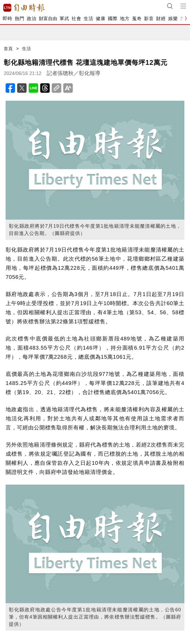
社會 (76, 19)
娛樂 (173, 19)
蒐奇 (137, 19)
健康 (101, 19)
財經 (161, 19)
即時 (7, 19)
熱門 (19, 19)
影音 (149, 19)
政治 (32, 19)
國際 (113, 19)
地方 (125, 19)
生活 (88, 19)
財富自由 (48, 19)
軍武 (64, 19)
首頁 (8, 49)
